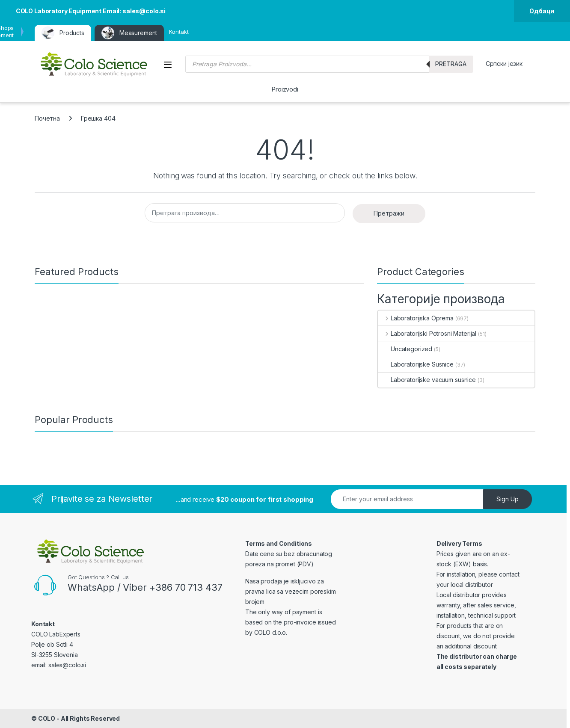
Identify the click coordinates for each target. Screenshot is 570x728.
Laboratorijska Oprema (416, 318)
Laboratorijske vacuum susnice (427, 380)
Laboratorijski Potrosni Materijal (427, 333)
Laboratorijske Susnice (416, 364)
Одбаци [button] (542, 11)
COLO (47, 718)
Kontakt (179, 32)
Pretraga (451, 64)
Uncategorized (405, 349)
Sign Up (508, 499)
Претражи (389, 213)
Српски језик (504, 64)
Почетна (47, 118)
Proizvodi (285, 89)
